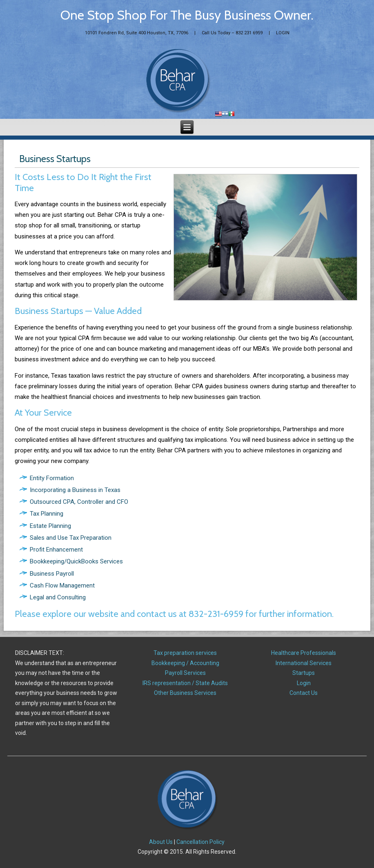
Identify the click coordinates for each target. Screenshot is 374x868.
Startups (304, 673)
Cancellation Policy (200, 842)
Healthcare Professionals (304, 653)
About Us (161, 842)
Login (304, 683)
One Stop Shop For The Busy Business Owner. (187, 15)
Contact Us (304, 693)
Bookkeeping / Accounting (185, 663)
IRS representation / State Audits (185, 683)
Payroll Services (185, 673)
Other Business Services (185, 693)
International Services (304, 663)
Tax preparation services (185, 653)
